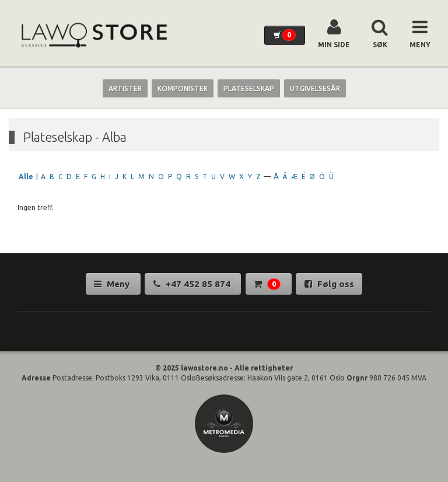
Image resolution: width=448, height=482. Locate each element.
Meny (113, 284)
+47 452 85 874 (193, 284)
